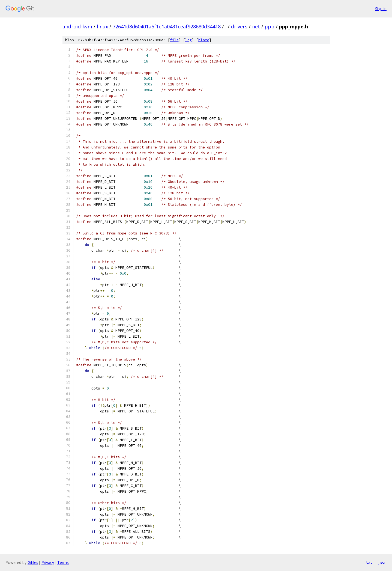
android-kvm (77, 26)
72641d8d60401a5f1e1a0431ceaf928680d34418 (167, 26)
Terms (63, 562)
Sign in (381, 9)
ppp (270, 26)
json (382, 562)
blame (204, 40)
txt (369, 562)
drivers (239, 26)
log (188, 40)
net (256, 26)
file (174, 40)
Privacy (48, 562)
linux (102, 26)
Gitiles (33, 562)
